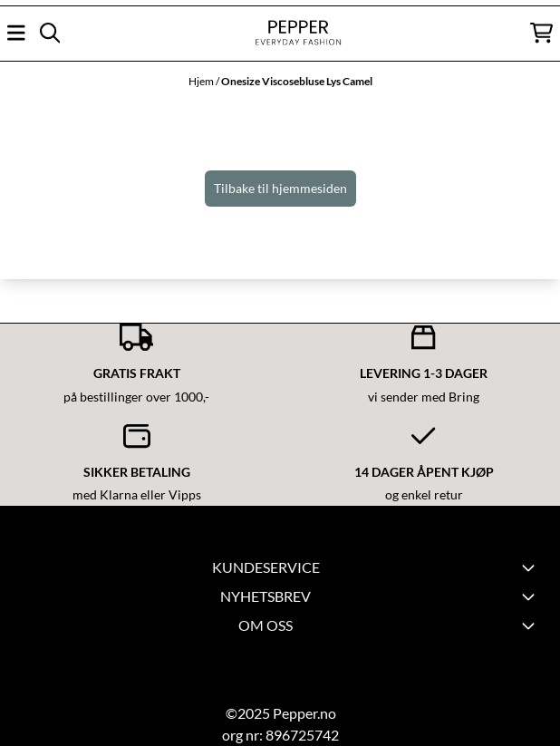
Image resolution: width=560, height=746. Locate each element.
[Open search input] (50, 33)
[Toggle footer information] (531, 596)
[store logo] (280, 33)
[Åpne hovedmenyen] (16, 33)
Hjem (202, 81)
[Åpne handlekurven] (541, 33)
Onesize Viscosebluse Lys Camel (297, 81)
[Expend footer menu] (531, 567)
